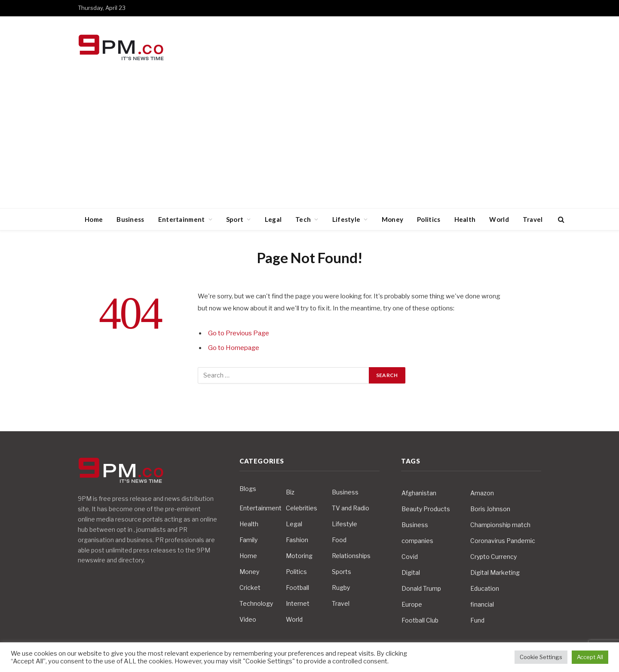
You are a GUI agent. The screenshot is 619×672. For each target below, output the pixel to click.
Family (248, 540)
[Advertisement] (309, 144)
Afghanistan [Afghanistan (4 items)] (419, 493)
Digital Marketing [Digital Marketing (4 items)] (495, 572)
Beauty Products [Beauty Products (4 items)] (426, 509)
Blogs (248, 489)
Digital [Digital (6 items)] (411, 572)
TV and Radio (351, 508)
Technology (256, 603)
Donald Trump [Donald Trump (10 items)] (421, 588)
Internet (298, 603)
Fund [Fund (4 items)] (477, 620)
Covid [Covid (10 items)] (410, 557)
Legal (273, 219)
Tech (303, 219)
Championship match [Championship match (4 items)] (500, 525)
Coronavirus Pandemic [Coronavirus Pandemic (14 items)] (503, 541)
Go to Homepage (234, 348)
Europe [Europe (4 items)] (412, 604)
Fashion (297, 540)
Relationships (351, 556)
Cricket (250, 588)
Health (465, 219)
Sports (342, 572)
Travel (533, 219)
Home (94, 219)
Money (393, 219)
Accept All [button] (590, 657)
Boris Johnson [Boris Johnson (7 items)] (490, 509)
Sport (235, 219)
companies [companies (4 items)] (417, 541)
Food (339, 540)
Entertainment (182, 219)
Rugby (341, 588)
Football (297, 588)
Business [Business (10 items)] (415, 525)
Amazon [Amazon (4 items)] (482, 493)
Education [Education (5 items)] (485, 588)
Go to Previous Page (239, 333)
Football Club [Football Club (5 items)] (420, 620)
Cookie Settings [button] (541, 657)
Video (248, 619)
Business (130, 219)
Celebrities (302, 508)
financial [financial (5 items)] (482, 604)
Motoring (299, 556)
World (499, 219)
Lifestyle (346, 219)
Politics (429, 219)
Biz (290, 492)
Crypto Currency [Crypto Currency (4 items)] (493, 557)
